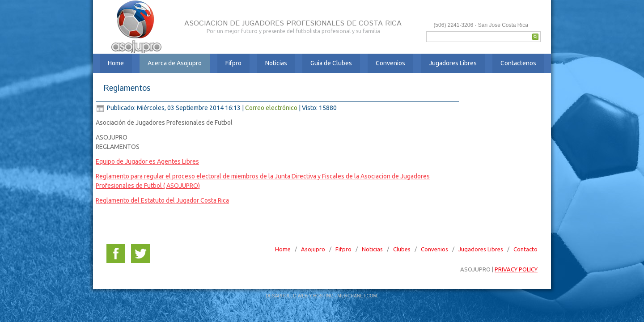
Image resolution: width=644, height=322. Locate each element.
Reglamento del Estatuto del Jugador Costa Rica (162, 200)
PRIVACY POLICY (516, 269)
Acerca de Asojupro (175, 63)
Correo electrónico (272, 108)
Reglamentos (127, 89)
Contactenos (518, 63)
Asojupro (313, 249)
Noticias (276, 63)
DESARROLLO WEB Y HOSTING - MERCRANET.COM (321, 296)
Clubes (402, 249)
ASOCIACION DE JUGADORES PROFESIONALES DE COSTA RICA (291, 23)
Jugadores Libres (453, 63)
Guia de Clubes (331, 63)
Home (116, 63)
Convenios (390, 63)
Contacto (525, 249)
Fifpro (233, 63)
